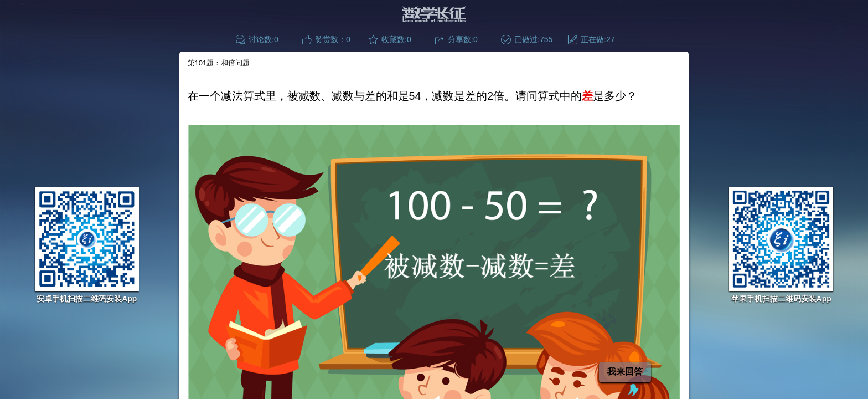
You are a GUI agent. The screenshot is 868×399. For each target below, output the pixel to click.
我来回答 (625, 372)
